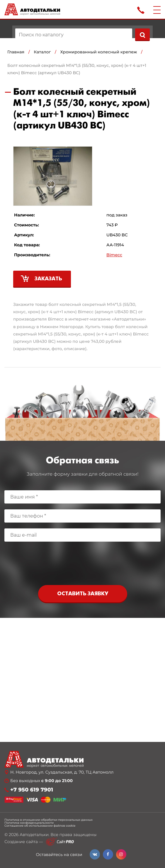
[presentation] (83, 565)
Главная (16, 52)
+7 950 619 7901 (32, 790)
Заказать (48, 279)
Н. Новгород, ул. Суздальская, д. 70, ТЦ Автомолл (62, 772)
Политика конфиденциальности (29, 823)
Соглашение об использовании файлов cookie (40, 826)
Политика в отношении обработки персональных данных (49, 820)
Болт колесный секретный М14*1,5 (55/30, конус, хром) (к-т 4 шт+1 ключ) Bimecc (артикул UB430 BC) (77, 69)
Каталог (42, 52)
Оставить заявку (83, 594)
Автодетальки (34, 835)
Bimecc (114, 255)
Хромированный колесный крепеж (99, 52)
